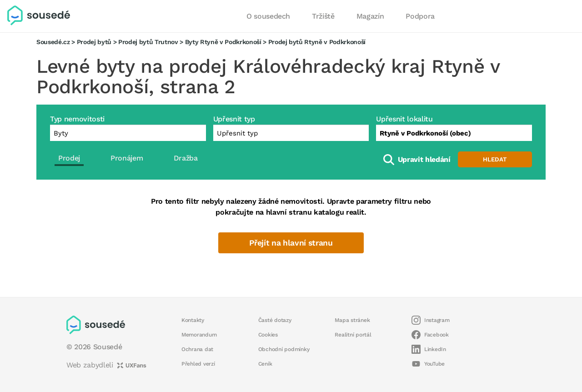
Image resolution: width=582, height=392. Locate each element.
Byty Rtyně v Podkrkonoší (223, 42)
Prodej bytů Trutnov (148, 42)
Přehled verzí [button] (198, 364)
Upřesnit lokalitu (404, 119)
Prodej (69, 158)
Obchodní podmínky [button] (284, 349)
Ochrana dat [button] (197, 349)
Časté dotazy (275, 320)
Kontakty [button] (193, 320)
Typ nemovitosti (77, 119)
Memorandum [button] (199, 335)
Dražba (186, 158)
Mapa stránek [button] (352, 320)
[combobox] (454, 133)
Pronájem (127, 158)
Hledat (495, 159)
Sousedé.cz (53, 42)
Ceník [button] (265, 364)
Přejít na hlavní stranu (291, 243)
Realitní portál (353, 335)
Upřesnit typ (234, 119)
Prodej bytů (94, 42)
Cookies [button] (268, 335)
